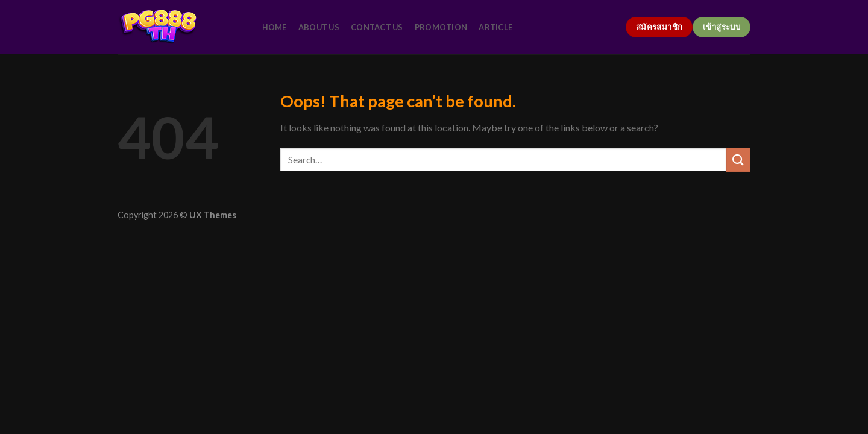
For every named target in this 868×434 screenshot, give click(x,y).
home (275, 27)
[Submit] (738, 159)
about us (319, 27)
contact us (377, 27)
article (495, 27)
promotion (441, 27)
